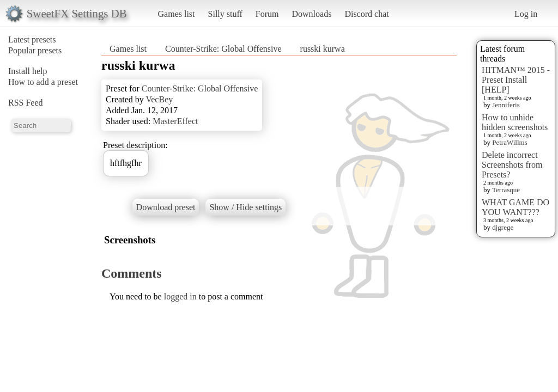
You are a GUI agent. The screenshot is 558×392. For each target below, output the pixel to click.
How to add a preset (43, 82)
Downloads (311, 14)
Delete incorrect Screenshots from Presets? (512, 165)
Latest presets (32, 39)
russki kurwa (323, 49)
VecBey (159, 99)
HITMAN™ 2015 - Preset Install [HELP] (516, 80)
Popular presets (35, 50)
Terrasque (506, 190)
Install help (28, 71)
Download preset (166, 207)
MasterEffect (175, 121)
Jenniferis (506, 105)
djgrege (503, 227)
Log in (526, 14)
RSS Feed (26, 103)
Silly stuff (225, 14)
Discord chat (366, 14)
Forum (267, 14)
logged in (180, 296)
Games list (177, 14)
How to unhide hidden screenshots (515, 122)
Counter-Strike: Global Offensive (223, 49)
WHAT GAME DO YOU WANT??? (515, 207)
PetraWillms (510, 142)
